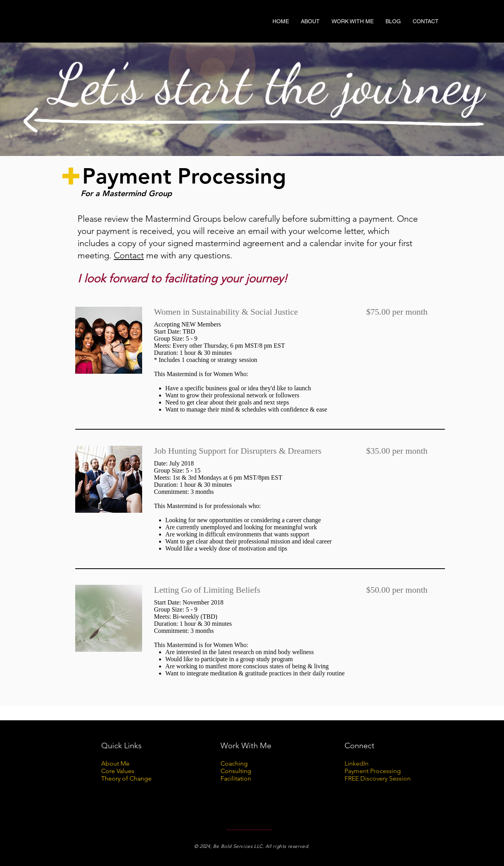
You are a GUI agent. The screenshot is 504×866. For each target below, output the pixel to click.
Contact (129, 255)
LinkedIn (357, 763)
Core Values (118, 771)
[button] (310, 21)
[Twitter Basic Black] (431, 36)
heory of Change (128, 778)
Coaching (234, 763)
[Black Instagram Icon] (441, 36)
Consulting (236, 771)
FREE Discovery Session (378, 778)
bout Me (118, 763)
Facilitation (236, 778)
